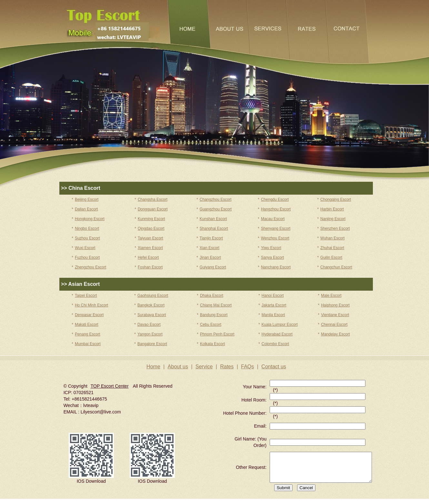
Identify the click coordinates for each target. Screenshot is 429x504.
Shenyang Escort (276, 228)
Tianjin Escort (211, 238)
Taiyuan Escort (150, 238)
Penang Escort (88, 334)
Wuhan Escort (332, 238)
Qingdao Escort (151, 228)
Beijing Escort (87, 199)
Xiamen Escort (150, 248)
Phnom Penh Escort (217, 334)
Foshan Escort (150, 267)
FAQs (247, 367)
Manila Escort (273, 315)
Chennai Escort (334, 325)
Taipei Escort (86, 296)
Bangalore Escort (152, 344)
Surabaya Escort (152, 315)
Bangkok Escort (151, 305)
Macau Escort (273, 219)
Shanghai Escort (214, 228)
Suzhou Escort (87, 238)
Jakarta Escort (274, 305)
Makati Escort (87, 325)
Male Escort (331, 296)
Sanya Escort (272, 257)
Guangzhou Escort (216, 209)
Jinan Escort (210, 257)
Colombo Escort (275, 344)
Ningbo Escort (87, 228)
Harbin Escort (332, 209)
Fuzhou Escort (87, 257)
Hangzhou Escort (276, 209)
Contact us (274, 367)
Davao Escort (149, 325)
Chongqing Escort (336, 199)
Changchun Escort (336, 267)
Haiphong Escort (335, 305)
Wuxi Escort (85, 248)
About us (178, 367)
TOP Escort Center (110, 386)
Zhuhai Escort (332, 248)
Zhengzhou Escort (90, 267)
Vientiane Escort (335, 315)
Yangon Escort (150, 334)
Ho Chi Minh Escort (91, 305)
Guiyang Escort (213, 267)
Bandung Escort (214, 315)
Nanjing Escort (333, 219)
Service (204, 367)
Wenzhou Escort (275, 238)
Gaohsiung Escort (153, 296)
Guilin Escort (331, 257)
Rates (227, 367)
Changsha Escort (153, 199)
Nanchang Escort (276, 267)
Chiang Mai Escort (216, 305)
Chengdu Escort (275, 199)
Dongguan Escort (153, 209)
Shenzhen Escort (335, 228)
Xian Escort (210, 248)
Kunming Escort (151, 219)
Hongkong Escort (90, 219)
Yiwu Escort (271, 248)
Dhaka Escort (212, 296)
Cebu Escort (211, 325)
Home (153, 367)
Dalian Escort (86, 209)
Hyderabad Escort (277, 334)
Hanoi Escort (273, 296)
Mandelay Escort (335, 334)
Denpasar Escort (89, 315)
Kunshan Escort (213, 219)
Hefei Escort (148, 257)
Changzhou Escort (216, 199)
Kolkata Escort (212, 344)
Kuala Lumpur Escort (280, 325)
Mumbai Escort (88, 344)
